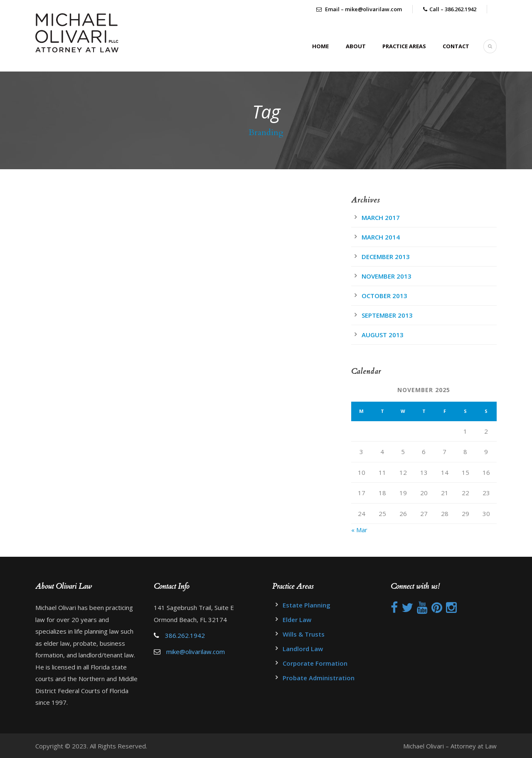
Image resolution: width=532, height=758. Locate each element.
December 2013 (386, 257)
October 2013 (384, 296)
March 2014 (381, 237)
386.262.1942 (185, 635)
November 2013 (387, 276)
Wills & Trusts (304, 634)
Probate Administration (319, 678)
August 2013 (383, 335)
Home (320, 46)
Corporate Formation (315, 663)
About (356, 46)
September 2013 (387, 315)
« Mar (359, 530)
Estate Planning (307, 605)
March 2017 (381, 217)
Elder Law (297, 620)
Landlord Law (303, 649)
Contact (456, 46)
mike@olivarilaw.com (196, 652)
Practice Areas (404, 46)
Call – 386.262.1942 (453, 9)
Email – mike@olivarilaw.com (359, 9)
